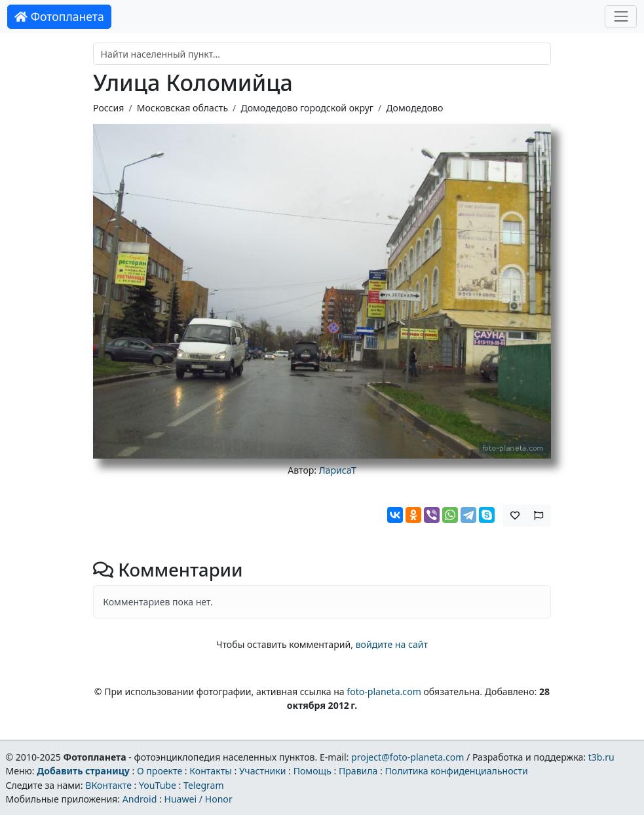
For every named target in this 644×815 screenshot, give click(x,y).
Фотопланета (59, 16)
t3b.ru (601, 757)
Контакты (211, 771)
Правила (358, 771)
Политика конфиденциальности (457, 771)
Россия (108, 108)
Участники (263, 771)
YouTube (158, 785)
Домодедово (414, 108)
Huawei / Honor (198, 799)
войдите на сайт (392, 644)
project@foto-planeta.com (407, 757)
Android (140, 799)
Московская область (182, 108)
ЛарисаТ (338, 470)
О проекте (160, 771)
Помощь (313, 771)
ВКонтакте (108, 785)
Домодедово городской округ (307, 108)
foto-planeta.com (384, 692)
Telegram (204, 785)
